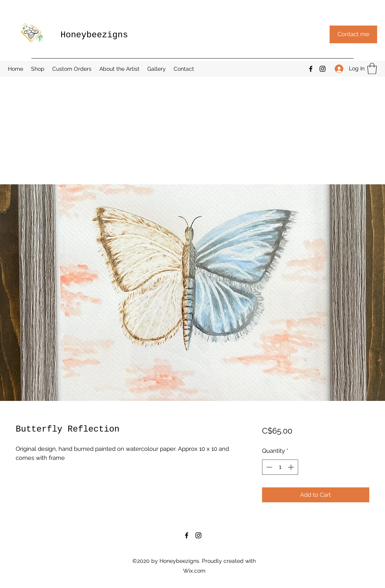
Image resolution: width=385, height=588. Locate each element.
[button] (353, 34)
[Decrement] (269, 467)
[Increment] (292, 467)
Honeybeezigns (94, 35)
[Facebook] (311, 69)
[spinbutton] (280, 467)
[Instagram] (323, 69)
